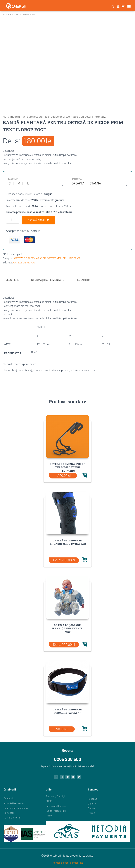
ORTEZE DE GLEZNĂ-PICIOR (30, 258)
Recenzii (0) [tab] (83, 280)
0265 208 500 (68, 759)
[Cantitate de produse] (13, 220)
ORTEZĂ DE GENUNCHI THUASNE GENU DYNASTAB (68, 542)
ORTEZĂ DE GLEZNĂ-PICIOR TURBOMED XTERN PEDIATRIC (67, 467)
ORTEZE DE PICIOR (24, 263)
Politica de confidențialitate (67, 862)
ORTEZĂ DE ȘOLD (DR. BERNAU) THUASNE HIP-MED (67, 628)
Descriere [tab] (12, 280)
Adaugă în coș (36, 220)
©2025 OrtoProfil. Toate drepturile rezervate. (68, 855)
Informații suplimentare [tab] (47, 280)
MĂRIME (13, 179)
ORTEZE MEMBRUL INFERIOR (64, 258)
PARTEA (77, 179)
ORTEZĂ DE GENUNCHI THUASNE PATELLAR (67, 711)
